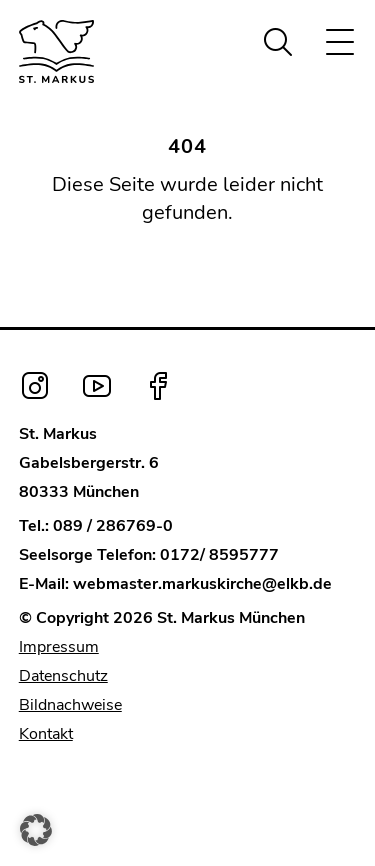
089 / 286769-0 (113, 526)
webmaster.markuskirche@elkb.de (202, 584)
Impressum (59, 647)
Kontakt (46, 734)
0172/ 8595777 (219, 555)
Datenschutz (63, 676)
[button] (36, 830)
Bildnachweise (70, 705)
